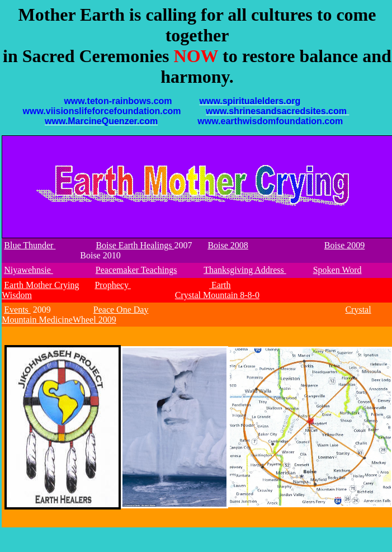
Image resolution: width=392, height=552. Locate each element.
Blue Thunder (30, 245)
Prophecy (112, 285)
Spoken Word (337, 270)
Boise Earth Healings (135, 245)
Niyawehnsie (29, 270)
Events (17, 310)
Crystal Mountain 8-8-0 (217, 295)
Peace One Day (121, 310)
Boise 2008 (228, 245)
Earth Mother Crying (41, 285)
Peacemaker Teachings (136, 270)
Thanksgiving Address (245, 270)
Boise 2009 (344, 245)
